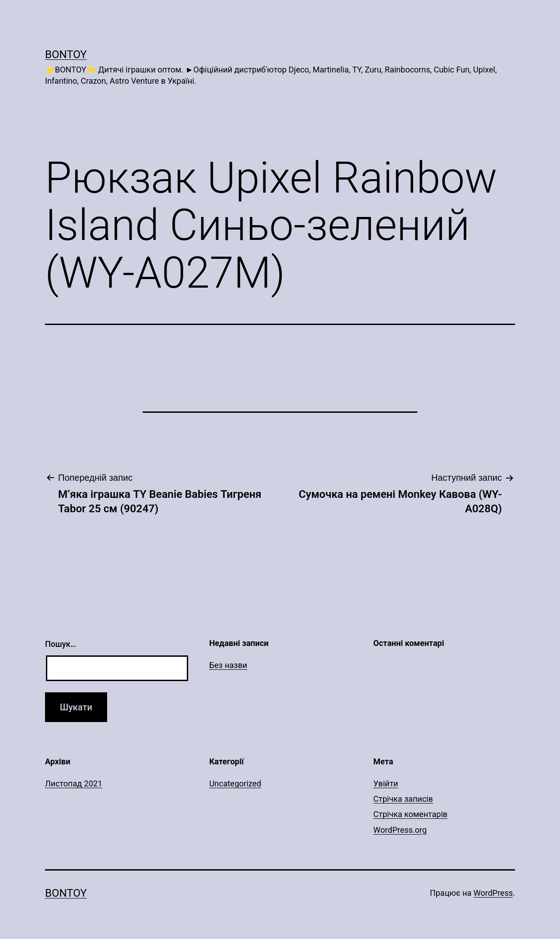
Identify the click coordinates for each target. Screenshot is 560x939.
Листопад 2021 (74, 783)
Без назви (228, 665)
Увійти (386, 783)
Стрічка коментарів (410, 814)
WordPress (493, 893)
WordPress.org (400, 830)
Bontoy (66, 54)
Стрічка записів (403, 799)
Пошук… (61, 644)
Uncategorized (235, 783)
